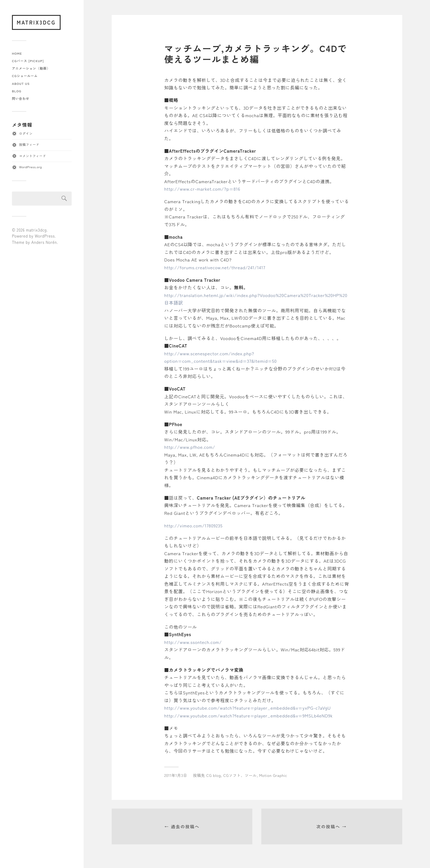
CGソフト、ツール (240, 775)
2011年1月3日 (176, 775)
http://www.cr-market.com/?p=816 (202, 189)
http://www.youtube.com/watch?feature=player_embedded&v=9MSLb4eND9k (248, 715)
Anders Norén (44, 242)
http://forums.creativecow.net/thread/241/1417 (215, 267)
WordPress (45, 236)
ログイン (26, 133)
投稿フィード (29, 144)
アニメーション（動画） (31, 68)
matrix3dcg (36, 22)
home (17, 53)
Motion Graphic (273, 775)
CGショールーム (25, 76)
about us (21, 84)
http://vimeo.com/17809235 (193, 525)
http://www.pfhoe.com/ (190, 447)
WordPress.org (30, 167)
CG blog (214, 775)
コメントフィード (33, 156)
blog (17, 91)
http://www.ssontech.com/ (193, 642)
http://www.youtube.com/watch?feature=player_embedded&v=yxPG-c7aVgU (247, 708)
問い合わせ (21, 98)
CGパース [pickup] (28, 61)
